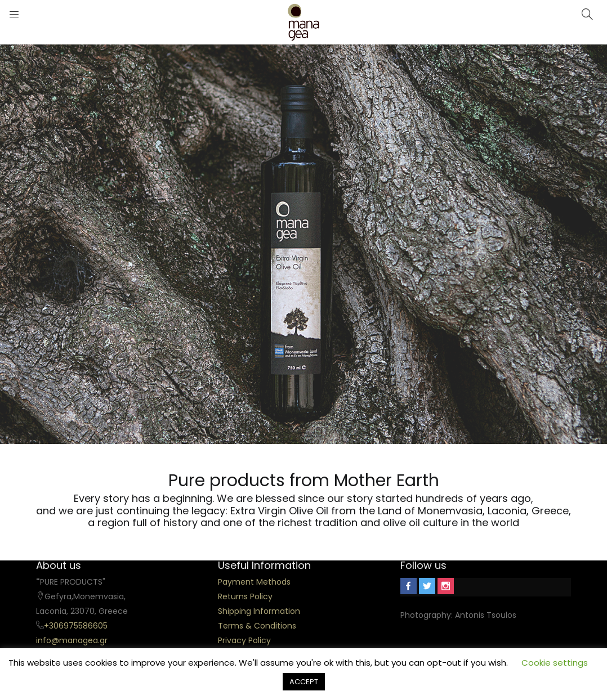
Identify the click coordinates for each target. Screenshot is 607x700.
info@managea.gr (72, 640)
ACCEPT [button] (304, 682)
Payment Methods (254, 582)
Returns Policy (245, 596)
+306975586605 (76, 626)
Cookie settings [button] (555, 663)
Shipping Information (259, 611)
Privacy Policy (244, 640)
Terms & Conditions (257, 626)
